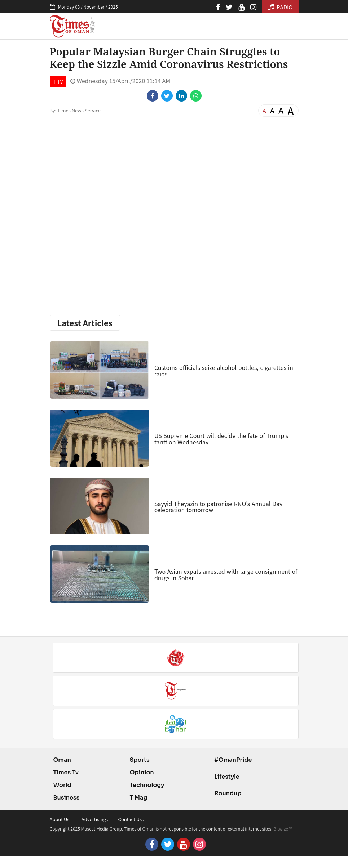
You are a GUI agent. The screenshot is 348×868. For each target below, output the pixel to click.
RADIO (280, 7)
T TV (58, 81)
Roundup (228, 793)
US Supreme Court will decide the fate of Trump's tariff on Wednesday (221, 439)
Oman (62, 760)
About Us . (61, 819)
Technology (147, 785)
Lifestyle (227, 777)
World (62, 785)
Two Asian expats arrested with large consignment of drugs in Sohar (226, 574)
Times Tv (66, 772)
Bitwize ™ (283, 829)
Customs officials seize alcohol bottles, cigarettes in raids (224, 371)
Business (67, 798)
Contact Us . (131, 819)
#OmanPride (233, 760)
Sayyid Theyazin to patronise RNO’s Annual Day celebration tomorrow (218, 507)
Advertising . (95, 819)
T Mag (139, 798)
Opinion (142, 772)
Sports (140, 760)
